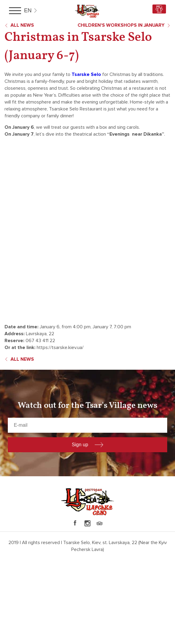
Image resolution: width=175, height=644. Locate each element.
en (28, 11)
